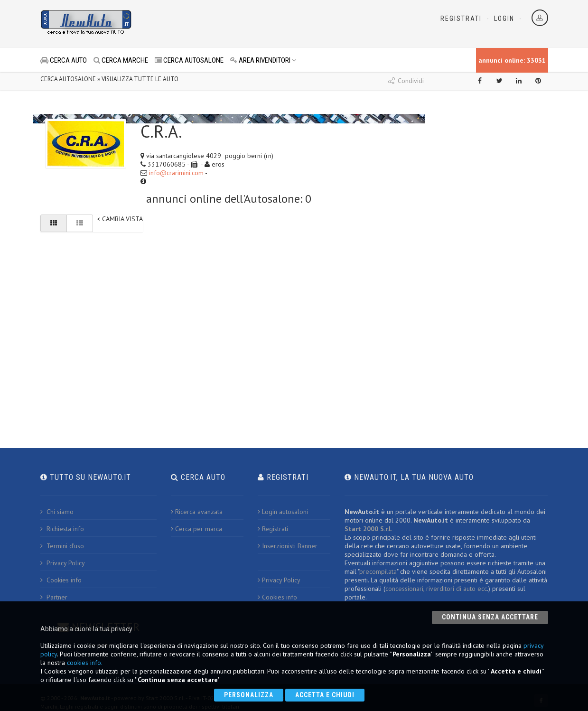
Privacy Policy (63, 563)
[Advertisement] (252, 24)
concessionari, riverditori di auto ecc (436, 589)
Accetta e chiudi (325, 695)
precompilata (378, 571)
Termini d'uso (62, 546)
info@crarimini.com (176, 173)
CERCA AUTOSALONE (189, 60)
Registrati (461, 19)
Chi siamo (57, 512)
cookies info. (85, 663)
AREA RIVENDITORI (263, 60)
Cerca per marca (196, 529)
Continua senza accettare (490, 617)
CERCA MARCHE (121, 60)
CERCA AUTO (64, 60)
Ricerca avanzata (197, 512)
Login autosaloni (283, 512)
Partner (54, 597)
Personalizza (249, 695)
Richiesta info (62, 529)
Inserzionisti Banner (288, 546)
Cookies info (61, 580)
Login (504, 19)
